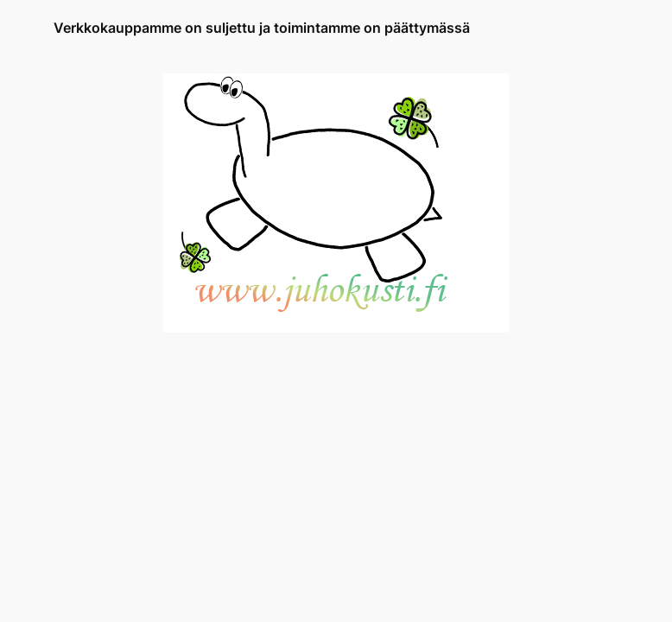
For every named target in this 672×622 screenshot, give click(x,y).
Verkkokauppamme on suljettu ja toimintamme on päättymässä (262, 28)
